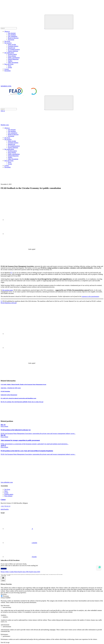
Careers (7, 69)
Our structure (12, 33)
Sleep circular (12, 44)
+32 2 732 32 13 (5, 506)
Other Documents (13, 62)
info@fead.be (5, 509)
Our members (12, 35)
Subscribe (4, 569)
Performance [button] (4, 634)
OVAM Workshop (5, 391)
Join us (3, 111)
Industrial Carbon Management (9, 395)
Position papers (12, 54)
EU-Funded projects (14, 49)
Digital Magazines (13, 59)
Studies (10, 61)
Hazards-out (11, 48)
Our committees (13, 36)
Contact (3, 500)
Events (10, 67)
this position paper (8, 290)
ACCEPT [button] (9, 575)
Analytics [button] (3, 615)
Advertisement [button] (5, 625)
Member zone (18, 125)
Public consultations (14, 58)
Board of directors (13, 38)
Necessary (6, 596)
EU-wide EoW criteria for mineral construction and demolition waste (18, 398)
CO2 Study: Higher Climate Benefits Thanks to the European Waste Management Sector (23, 384)
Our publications (9, 53)
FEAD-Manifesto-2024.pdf (9, 303)
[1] (11, 273)
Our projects (8, 43)
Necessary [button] (4, 594)
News (10, 66)
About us (7, 31)
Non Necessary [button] (5, 606)
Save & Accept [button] (5, 642)
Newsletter (7, 71)
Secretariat (11, 40)
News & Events (9, 64)
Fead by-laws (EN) (35, 572)
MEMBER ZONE (20, 86)
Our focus (7, 41)
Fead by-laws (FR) (23, 572)
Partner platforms (13, 51)
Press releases (12, 56)
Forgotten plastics (13, 46)
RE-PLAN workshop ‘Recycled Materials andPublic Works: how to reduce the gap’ (22, 402)
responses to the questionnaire (90, 296)
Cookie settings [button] (4, 575)
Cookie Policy (14, 572)
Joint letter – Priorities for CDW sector (11, 388)
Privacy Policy (5, 572)
